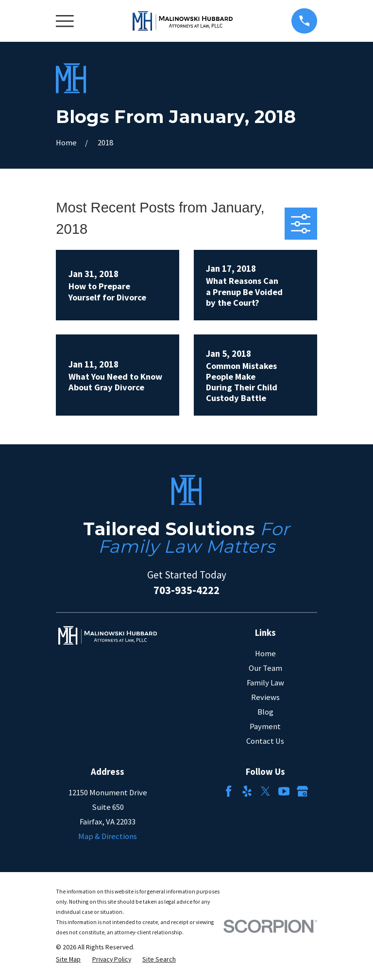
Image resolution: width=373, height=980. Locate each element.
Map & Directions (108, 836)
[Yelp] (247, 791)
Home (265, 654)
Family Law (265, 683)
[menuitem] (68, 959)
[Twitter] (265, 791)
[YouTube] (284, 791)
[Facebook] (229, 791)
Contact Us (265, 741)
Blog (265, 712)
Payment (265, 726)
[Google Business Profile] (302, 791)
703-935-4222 (186, 590)
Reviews (265, 697)
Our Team (265, 668)
